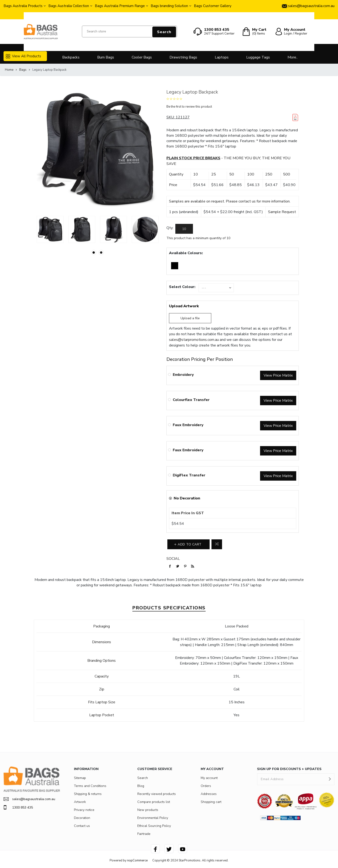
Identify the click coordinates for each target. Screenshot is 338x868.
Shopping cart (211, 802)
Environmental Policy (153, 818)
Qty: (170, 228)
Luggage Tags (258, 57)
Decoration (82, 818)
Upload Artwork (184, 306)
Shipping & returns (88, 794)
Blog (141, 786)
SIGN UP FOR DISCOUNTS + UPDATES (289, 769)
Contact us (82, 826)
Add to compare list (217, 544)
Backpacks (71, 57)
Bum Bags (106, 57)
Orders (206, 786)
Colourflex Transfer (191, 400)
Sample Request (282, 212)
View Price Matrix (278, 375)
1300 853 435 (18, 807)
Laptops (222, 57)
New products (148, 810)
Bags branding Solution (169, 6)
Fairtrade (144, 834)
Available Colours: (186, 253)
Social (173, 559)
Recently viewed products (157, 794)
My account (209, 778)
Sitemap (80, 778)
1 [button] (94, 253)
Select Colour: (182, 287)
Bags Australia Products (23, 6)
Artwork (80, 802)
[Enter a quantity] (184, 229)
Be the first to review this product (189, 107)
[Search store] (129, 31)
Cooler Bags (142, 57)
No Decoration (187, 498)
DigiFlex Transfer (189, 475)
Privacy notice (84, 810)
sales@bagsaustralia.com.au (29, 799)
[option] (50, 229)
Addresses (209, 794)
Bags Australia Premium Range (120, 6)
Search (164, 32)
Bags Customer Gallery (213, 6)
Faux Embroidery (188, 425)
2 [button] (101, 253)
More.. (293, 57)
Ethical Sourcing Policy (154, 826)
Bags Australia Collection (69, 6)
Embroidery (183, 375)
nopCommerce (137, 860)
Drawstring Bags (183, 57)
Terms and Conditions (90, 786)
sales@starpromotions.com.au (194, 340)
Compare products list (154, 802)
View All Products (23, 56)
